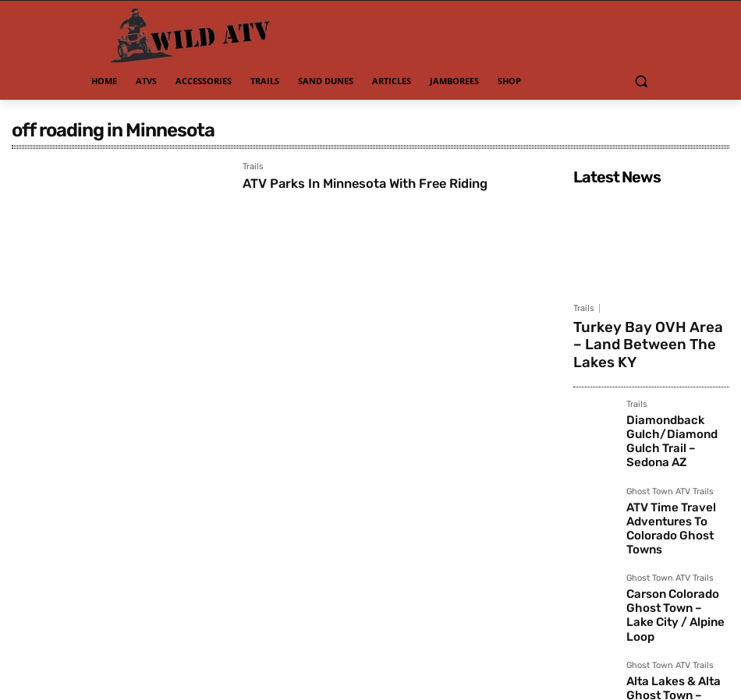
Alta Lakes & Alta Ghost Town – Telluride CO (676, 596)
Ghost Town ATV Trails (670, 443)
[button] (641, 81)
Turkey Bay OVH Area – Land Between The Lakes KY (647, 331)
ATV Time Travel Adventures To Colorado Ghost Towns (676, 468)
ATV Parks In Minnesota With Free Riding (378, 183)
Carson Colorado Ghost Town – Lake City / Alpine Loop (677, 532)
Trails (253, 167)
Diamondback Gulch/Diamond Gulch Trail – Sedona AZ (675, 403)
